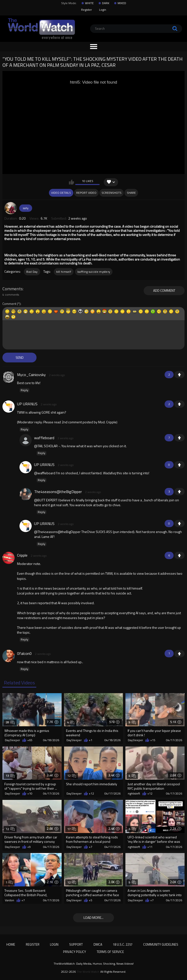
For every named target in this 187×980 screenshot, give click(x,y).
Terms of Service (110, 952)
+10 (30, 794)
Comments (13, 289)
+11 (150, 847)
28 (10, 722)
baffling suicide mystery (94, 272)
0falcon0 (24, 653)
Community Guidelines (161, 944)
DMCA (98, 944)
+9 (29, 847)
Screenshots (112, 193)
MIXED (122, 3)
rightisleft (134, 794)
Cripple (22, 555)
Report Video (86, 193)
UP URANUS (27, 404)
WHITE (89, 3)
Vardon (9, 900)
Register (86, 10)
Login (103, 10)
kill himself (64, 272)
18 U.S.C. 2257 (123, 944)
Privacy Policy (75, 952)
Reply (24, 390)
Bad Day (32, 272)
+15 (153, 740)
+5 (91, 900)
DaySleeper (12, 740)
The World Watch (88, 972)
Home (11, 944)
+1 (179, 375)
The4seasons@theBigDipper (58, 492)
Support (76, 944)
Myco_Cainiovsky (31, 375)
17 (72, 829)
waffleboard (44, 438)
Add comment (164, 290)
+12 (91, 794)
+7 (91, 847)
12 (72, 776)
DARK (106, 3)
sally (26, 208)
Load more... (93, 917)
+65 (30, 740)
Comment (9, 304)
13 (10, 776)
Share (131, 193)
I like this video (71, 182)
